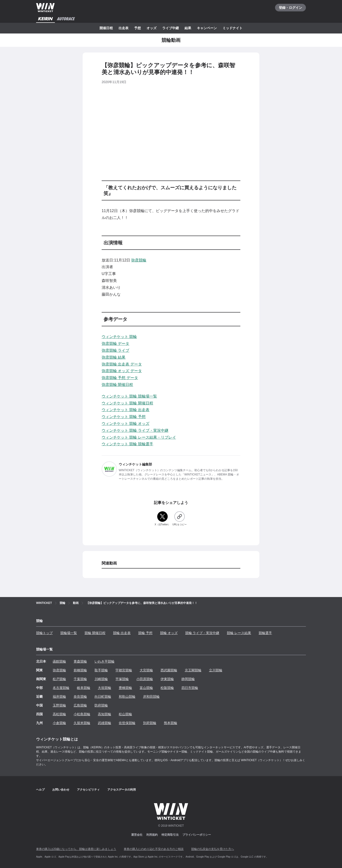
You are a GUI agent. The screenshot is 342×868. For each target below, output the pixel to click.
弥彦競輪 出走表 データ (122, 364)
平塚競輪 (122, 679)
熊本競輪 (171, 723)
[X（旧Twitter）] (162, 519)
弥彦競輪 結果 (114, 357)
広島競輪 (80, 705)
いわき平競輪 (104, 661)
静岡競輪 (188, 679)
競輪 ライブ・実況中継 (202, 633)
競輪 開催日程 (95, 633)
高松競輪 (59, 714)
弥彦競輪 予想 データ (120, 378)
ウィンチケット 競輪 (119, 337)
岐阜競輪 (84, 688)
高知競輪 (104, 714)
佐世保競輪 (127, 723)
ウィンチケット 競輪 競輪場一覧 (129, 396)
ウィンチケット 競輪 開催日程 (127, 403)
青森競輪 (80, 661)
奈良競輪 (80, 697)
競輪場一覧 (69, 633)
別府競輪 (150, 723)
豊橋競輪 (125, 688)
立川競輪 (216, 670)
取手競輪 (101, 670)
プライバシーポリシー (197, 835)
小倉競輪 (59, 723)
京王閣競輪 (193, 670)
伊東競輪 (167, 679)
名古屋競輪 (61, 688)
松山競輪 (125, 714)
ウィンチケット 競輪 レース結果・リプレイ (139, 437)
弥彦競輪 (139, 260)
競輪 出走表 (122, 633)
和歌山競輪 (127, 697)
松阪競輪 (167, 688)
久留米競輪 (82, 723)
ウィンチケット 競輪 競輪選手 (127, 444)
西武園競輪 (169, 670)
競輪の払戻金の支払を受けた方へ (213, 849)
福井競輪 (59, 697)
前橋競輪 (80, 670)
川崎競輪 (101, 679)
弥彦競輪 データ (115, 344)
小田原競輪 (145, 679)
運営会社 (137, 835)
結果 (188, 28)
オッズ (152, 28)
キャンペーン (207, 28)
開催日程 (106, 28)
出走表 (123, 28)
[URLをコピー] (180, 519)
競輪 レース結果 (239, 633)
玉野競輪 (59, 705)
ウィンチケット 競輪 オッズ (126, 424)
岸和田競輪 (151, 697)
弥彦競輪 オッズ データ (122, 371)
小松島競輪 (82, 714)
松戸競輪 (59, 679)
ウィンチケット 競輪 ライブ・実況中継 (135, 430)
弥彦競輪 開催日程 (117, 385)
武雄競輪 (104, 723)
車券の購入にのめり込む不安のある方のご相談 (154, 849)
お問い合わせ (61, 790)
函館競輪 (59, 661)
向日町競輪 (103, 697)
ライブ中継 (171, 28)
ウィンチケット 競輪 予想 (124, 417)
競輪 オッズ (169, 633)
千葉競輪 (80, 679)
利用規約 (152, 835)
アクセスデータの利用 (122, 790)
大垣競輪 (104, 688)
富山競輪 (146, 688)
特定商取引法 (170, 835)
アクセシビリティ (88, 790)
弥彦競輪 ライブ (115, 350)
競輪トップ (44, 633)
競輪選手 (265, 633)
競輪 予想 (145, 633)
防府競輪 (101, 705)
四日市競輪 (190, 688)
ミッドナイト (233, 28)
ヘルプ (40, 790)
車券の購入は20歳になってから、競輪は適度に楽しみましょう (76, 849)
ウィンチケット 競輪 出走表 (126, 410)
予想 (138, 28)
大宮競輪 (146, 670)
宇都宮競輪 (124, 670)
